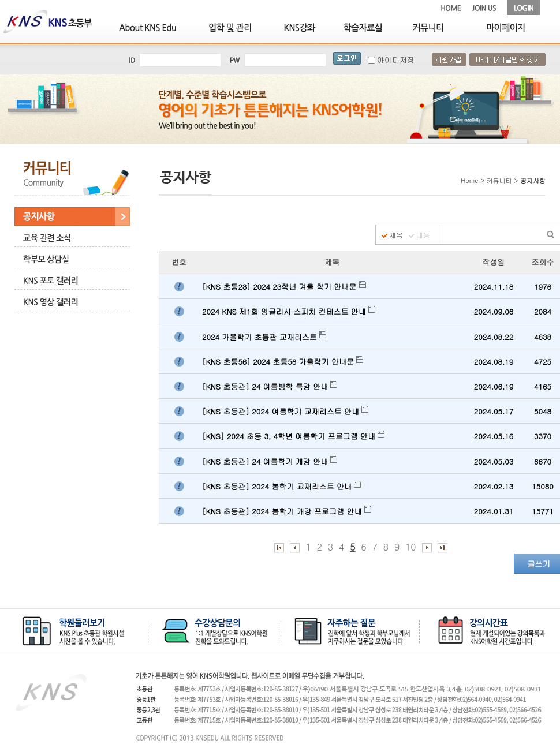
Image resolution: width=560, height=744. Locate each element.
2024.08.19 (494, 362)
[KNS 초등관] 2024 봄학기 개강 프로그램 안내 (287, 511)
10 (410, 547)
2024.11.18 (494, 287)
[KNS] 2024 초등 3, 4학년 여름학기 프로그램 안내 (293, 436)
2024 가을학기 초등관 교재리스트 (264, 337)
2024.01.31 (494, 511)
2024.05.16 (494, 436)
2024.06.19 (494, 386)
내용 (423, 235)
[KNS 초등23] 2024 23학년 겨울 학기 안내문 (284, 287)
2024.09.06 (494, 311)
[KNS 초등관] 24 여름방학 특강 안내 (270, 386)
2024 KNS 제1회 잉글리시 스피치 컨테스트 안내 (289, 311)
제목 (396, 235)
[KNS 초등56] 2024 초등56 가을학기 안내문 (283, 362)
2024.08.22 (494, 337)
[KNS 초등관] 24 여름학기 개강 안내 (270, 461)
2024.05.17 (494, 411)
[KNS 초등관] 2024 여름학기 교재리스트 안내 (285, 411)
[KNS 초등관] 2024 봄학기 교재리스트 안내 (281, 486)
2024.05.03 (494, 461)
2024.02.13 (494, 486)
